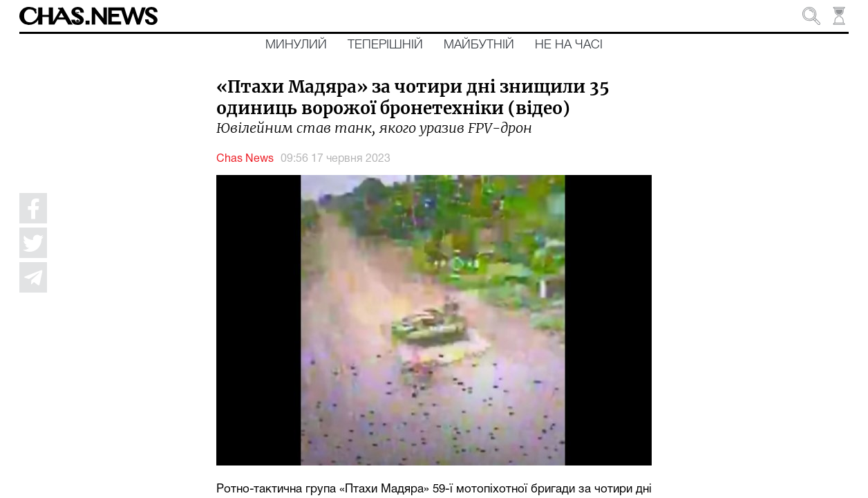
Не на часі (569, 45)
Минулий (296, 45)
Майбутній (479, 45)
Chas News (245, 159)
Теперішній (385, 45)
